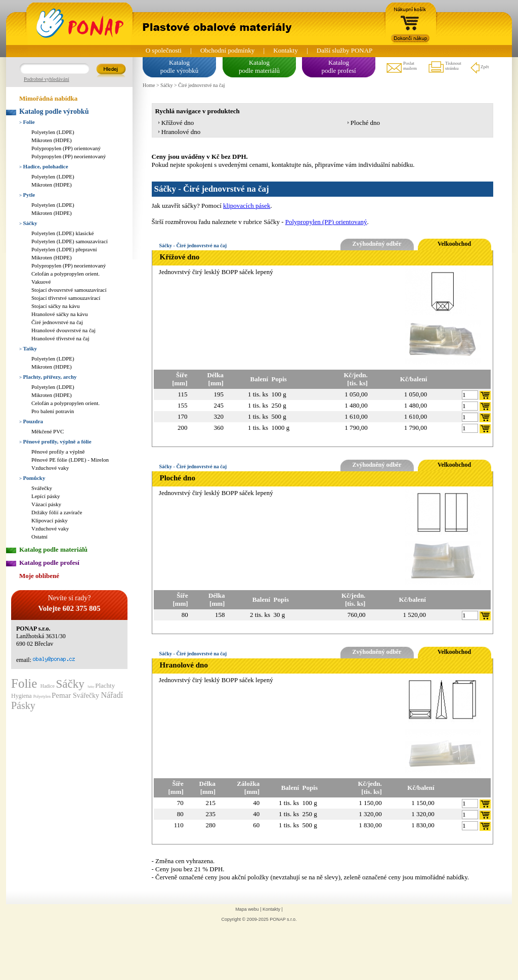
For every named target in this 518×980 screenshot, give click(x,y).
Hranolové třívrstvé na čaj (60, 338)
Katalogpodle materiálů (259, 66)
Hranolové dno (181, 132)
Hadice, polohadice (44, 166)
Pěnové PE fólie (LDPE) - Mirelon (70, 460)
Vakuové (41, 282)
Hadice (48, 686)
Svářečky (42, 488)
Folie (27, 122)
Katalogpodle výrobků (179, 66)
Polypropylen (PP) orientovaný (66, 148)
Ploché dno (365, 123)
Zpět (479, 67)
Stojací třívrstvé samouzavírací (66, 298)
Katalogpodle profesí (338, 66)
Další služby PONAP (345, 50)
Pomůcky (32, 478)
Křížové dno (178, 123)
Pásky (23, 705)
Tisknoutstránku (444, 67)
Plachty (105, 685)
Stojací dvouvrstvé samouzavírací (69, 290)
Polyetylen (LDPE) (53, 132)
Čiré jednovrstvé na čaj (57, 322)
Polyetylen (42, 697)
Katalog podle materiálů (53, 549)
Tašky (28, 348)
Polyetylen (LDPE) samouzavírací (70, 241)
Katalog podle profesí (49, 563)
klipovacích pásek (247, 206)
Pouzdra (31, 421)
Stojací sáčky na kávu (56, 306)
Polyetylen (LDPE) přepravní (64, 249)
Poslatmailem (401, 67)
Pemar (62, 695)
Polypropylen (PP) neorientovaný (69, 156)
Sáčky (28, 223)
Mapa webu (247, 909)
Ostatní (39, 537)
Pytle (27, 195)
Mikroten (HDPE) (52, 140)
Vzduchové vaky (50, 468)
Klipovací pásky (50, 520)
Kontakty (285, 50)
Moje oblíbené (39, 576)
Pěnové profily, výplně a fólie (55, 441)
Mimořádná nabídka (48, 98)
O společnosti (164, 50)
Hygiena (22, 696)
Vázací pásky (46, 504)
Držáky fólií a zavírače (57, 512)
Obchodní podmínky (227, 50)
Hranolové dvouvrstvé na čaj (63, 330)
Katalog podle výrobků (54, 112)
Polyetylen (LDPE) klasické (62, 233)
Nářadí (112, 695)
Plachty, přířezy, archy (48, 377)
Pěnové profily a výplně (58, 452)
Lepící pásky (46, 496)
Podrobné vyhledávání (47, 79)
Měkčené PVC (48, 431)
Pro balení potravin (53, 411)
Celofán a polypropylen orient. (66, 274)
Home (149, 85)
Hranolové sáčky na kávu (60, 314)
